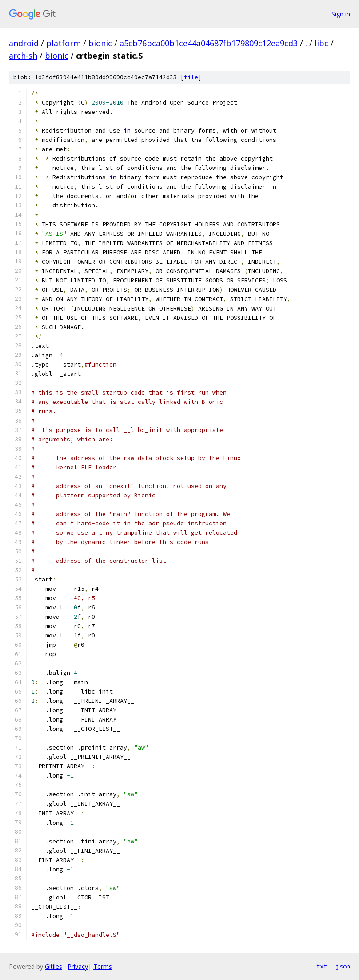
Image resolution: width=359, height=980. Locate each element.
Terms (103, 966)
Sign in (341, 14)
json (343, 966)
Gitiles (54, 966)
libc (321, 43)
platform (64, 43)
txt (322, 966)
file (191, 77)
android (24, 43)
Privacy (78, 966)
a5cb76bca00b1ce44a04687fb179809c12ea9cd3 (209, 43)
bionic (100, 43)
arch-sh (23, 56)
